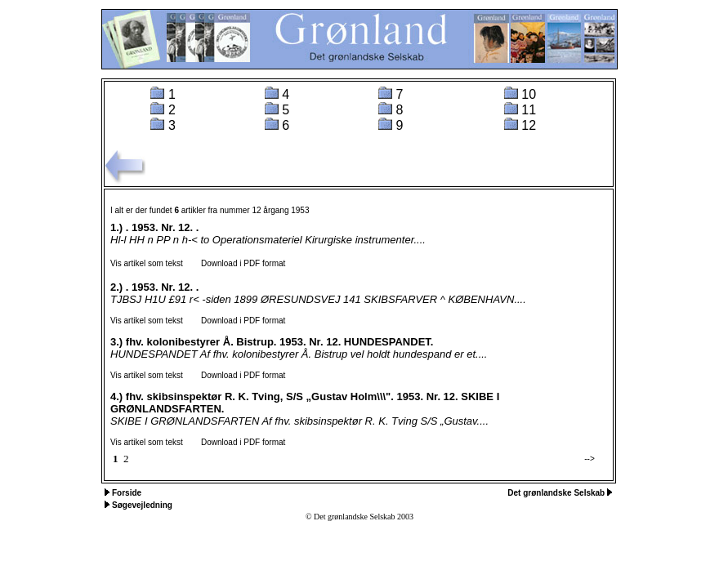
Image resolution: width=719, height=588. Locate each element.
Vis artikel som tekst (147, 263)
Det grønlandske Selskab (557, 493)
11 (529, 110)
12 (529, 125)
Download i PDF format (236, 263)
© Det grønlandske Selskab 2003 (359, 517)
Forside (127, 493)
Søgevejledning (142, 505)
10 (529, 94)
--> (589, 459)
